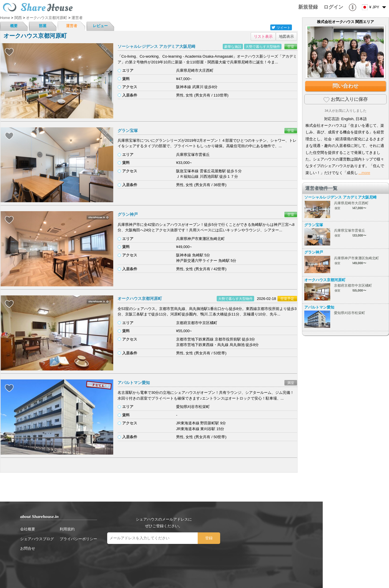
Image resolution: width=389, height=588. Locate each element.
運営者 (72, 26)
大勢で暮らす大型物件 (263, 47)
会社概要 (28, 529)
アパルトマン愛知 (134, 383)
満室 (291, 383)
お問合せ (28, 548)
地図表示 (286, 36)
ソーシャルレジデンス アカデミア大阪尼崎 (156, 46)
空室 (291, 47)
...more (364, 173)
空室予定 (287, 299)
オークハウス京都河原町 (140, 298)
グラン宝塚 (128, 131)
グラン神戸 (128, 214)
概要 (14, 26)
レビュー (100, 26)
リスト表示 (263, 36)
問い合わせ (345, 86)
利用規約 (67, 529)
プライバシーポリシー (78, 539)
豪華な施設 (233, 47)
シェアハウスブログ (37, 539)
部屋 (43, 26)
